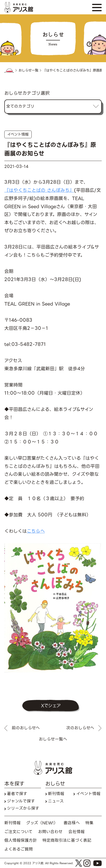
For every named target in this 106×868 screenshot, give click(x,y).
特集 (89, 823)
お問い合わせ (50, 832)
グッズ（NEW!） (42, 823)
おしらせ (55, 784)
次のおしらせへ (80, 728)
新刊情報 (56, 794)
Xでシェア (51, 706)
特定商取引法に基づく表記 (67, 841)
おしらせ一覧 (28, 70)
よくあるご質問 (19, 849)
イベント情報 (18, 134)
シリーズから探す (23, 809)
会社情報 (77, 832)
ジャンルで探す (21, 801)
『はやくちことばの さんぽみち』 (39, 190)
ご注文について (18, 832)
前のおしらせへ (26, 728)
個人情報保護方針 (21, 841)
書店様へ (72, 823)
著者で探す (17, 794)
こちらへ (36, 531)
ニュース (56, 801)
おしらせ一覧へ (53, 739)
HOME (9, 71)
